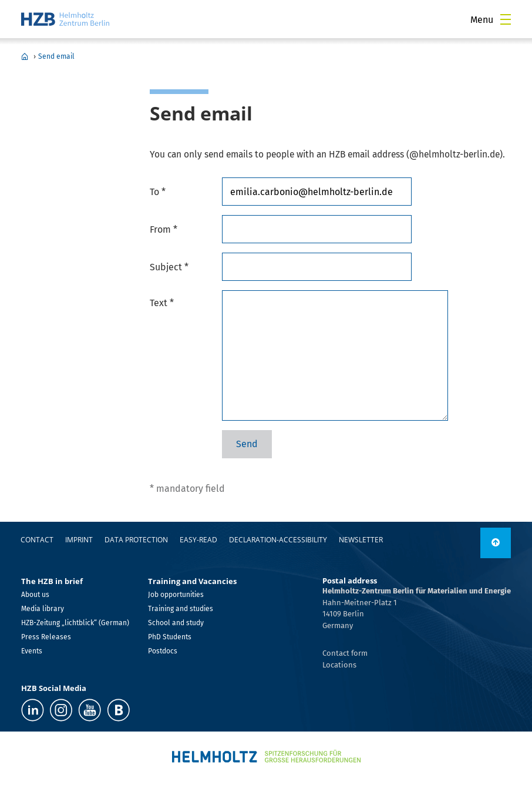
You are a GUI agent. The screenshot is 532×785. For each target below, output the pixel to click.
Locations (339, 665)
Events (32, 651)
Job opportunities (176, 595)
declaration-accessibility (278, 540)
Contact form (345, 653)
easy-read (198, 540)
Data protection (136, 540)
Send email (56, 56)
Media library (43, 609)
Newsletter (361, 540)
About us (35, 595)
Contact (37, 540)
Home (25, 56)
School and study (176, 623)
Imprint (79, 540)
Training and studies (181, 609)
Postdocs (163, 651)
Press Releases (46, 637)
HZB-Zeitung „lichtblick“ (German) (75, 623)
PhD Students (170, 637)
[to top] (496, 543)
